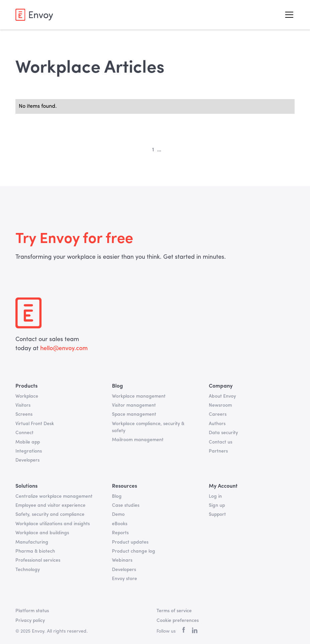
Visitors (23, 405)
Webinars (122, 560)
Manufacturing (32, 542)
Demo (118, 514)
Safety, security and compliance (50, 514)
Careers (218, 414)
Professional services (38, 560)
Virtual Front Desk (35, 424)
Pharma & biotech (35, 551)
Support (217, 514)
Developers (27, 460)
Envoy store (125, 579)
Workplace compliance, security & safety (148, 427)
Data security (223, 433)
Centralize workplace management (54, 496)
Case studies (126, 505)
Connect (24, 433)
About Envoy (222, 396)
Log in (215, 496)
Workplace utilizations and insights (53, 524)
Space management (134, 414)
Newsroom (220, 405)
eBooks (120, 524)
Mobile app (28, 442)
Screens (24, 414)
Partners (218, 451)
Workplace (27, 396)
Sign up (217, 505)
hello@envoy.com (63, 348)
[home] (34, 15)
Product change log (134, 551)
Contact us (221, 442)
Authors (217, 424)
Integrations (29, 451)
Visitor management (134, 405)
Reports (120, 533)
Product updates (130, 542)
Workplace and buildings (42, 533)
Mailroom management (138, 440)
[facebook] (184, 631)
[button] (288, 15)
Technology (28, 570)
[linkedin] (195, 632)
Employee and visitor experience (50, 505)
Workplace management (139, 396)
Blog (117, 496)
